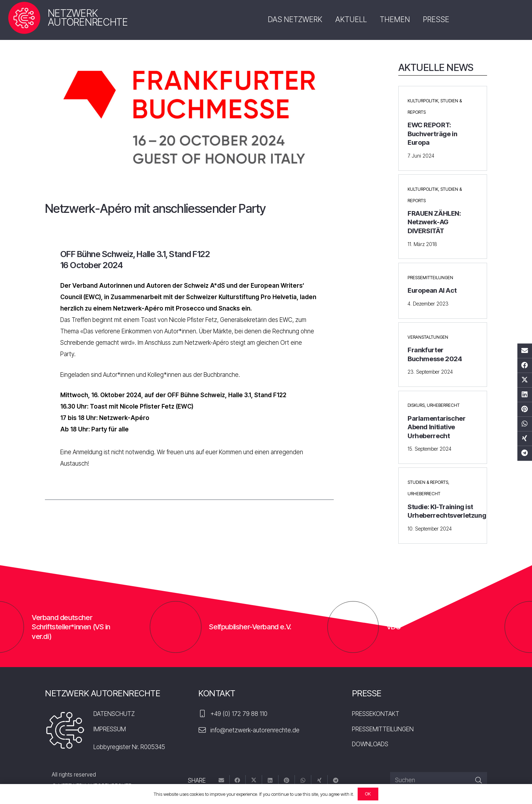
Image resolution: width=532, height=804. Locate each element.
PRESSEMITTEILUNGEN (383, 729)
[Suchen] (439, 780)
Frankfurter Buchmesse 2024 (435, 354)
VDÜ (432, 627)
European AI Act (432, 290)
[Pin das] (525, 409)
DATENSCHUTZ (114, 714)
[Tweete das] (525, 380)
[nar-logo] (24, 18)
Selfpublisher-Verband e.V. (288, 627)
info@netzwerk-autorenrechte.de (255, 730)
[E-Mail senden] (525, 351)
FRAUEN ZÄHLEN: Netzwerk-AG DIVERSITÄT (434, 222)
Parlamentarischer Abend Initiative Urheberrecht (437, 427)
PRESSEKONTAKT (376, 714)
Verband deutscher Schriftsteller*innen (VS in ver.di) (109, 627)
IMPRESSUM (110, 729)
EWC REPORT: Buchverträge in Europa (432, 134)
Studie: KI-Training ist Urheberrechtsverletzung (447, 511)
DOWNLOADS (370, 744)
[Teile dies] (525, 365)
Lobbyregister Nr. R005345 (129, 747)
